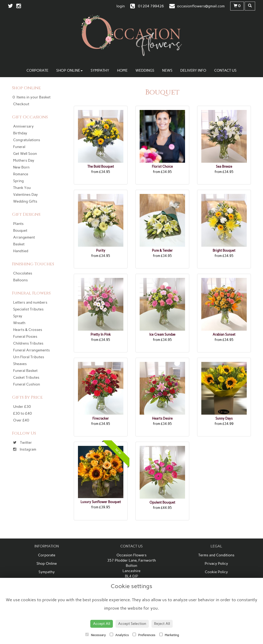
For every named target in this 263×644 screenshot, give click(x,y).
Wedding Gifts (25, 201)
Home (122, 70)
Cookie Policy (216, 572)
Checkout (21, 104)
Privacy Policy (216, 564)
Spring (18, 181)
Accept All (102, 624)
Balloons (20, 280)
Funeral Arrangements (31, 350)
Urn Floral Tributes (29, 357)
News (167, 70)
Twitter (23, 443)
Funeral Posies (25, 337)
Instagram (25, 449)
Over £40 (21, 420)
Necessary (96, 635)
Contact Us (225, 70)
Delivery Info (193, 70)
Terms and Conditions (217, 555)
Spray (18, 316)
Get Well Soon (25, 154)
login (121, 6)
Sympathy (100, 70)
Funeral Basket (25, 371)
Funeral (19, 147)
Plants (18, 224)
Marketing (169, 635)
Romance (21, 174)
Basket (19, 244)
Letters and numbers (30, 302)
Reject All (162, 624)
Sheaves (20, 364)
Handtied (21, 251)
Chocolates (23, 273)
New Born (21, 167)
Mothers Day (24, 160)
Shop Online (69, 70)
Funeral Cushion (27, 384)
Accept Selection (132, 624)
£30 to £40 (22, 413)
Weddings (145, 70)
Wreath (19, 323)
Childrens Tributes (28, 343)
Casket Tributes (26, 378)
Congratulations (27, 140)
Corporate (38, 70)
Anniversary (23, 126)
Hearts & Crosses (28, 330)
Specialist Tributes (28, 309)
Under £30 (22, 407)
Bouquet (20, 231)
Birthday (20, 133)
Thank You (22, 188)
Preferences (144, 635)
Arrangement (24, 237)
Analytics (119, 635)
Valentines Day (25, 195)
